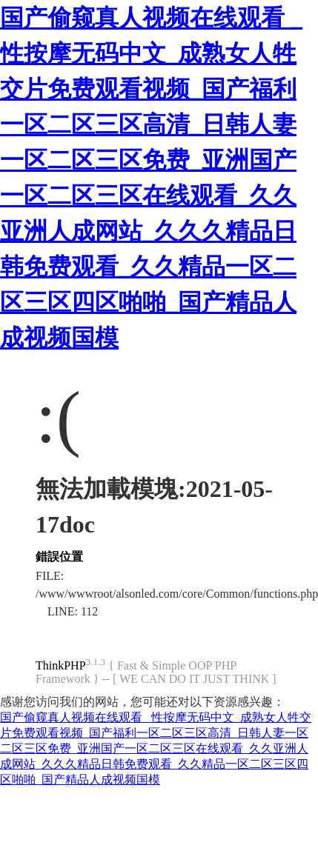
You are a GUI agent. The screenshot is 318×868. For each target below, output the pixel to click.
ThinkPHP (61, 665)
